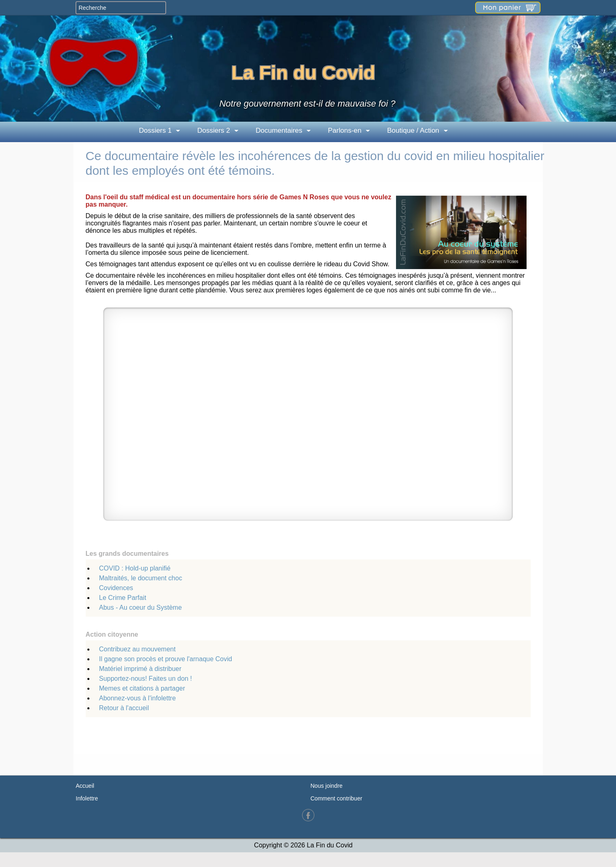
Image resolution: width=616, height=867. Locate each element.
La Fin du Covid (303, 72)
